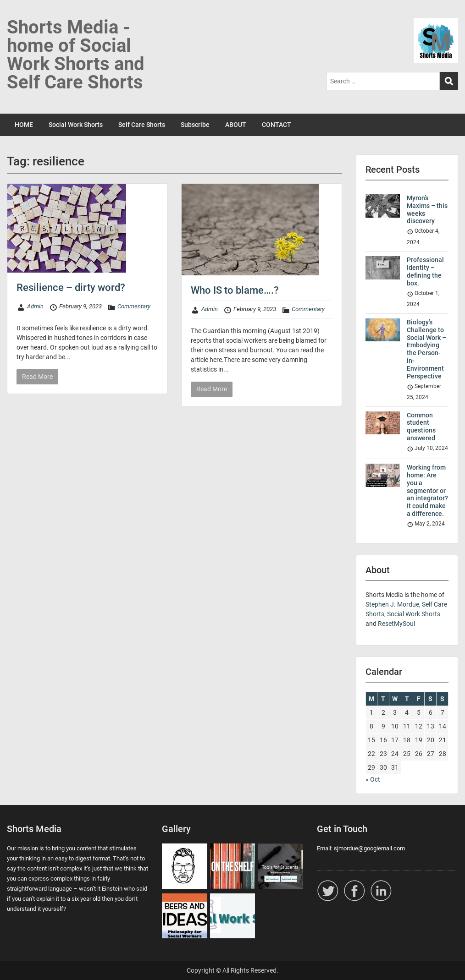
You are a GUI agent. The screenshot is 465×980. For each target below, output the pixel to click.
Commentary (134, 306)
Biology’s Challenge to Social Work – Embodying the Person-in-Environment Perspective (426, 349)
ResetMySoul (396, 624)
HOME (24, 125)
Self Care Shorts (142, 125)
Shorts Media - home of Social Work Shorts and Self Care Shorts (76, 55)
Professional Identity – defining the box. (425, 271)
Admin (35, 306)
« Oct (373, 779)
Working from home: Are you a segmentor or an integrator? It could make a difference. (427, 490)
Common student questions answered (421, 427)
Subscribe (195, 125)
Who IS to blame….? (235, 290)
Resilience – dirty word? (71, 287)
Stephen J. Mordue (392, 604)
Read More (37, 377)
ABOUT (236, 125)
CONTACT (277, 125)
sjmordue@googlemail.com (369, 848)
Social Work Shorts (76, 125)
